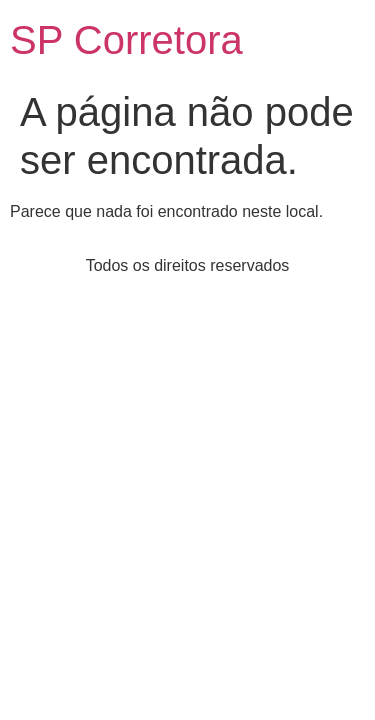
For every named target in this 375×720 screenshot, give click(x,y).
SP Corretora (126, 40)
